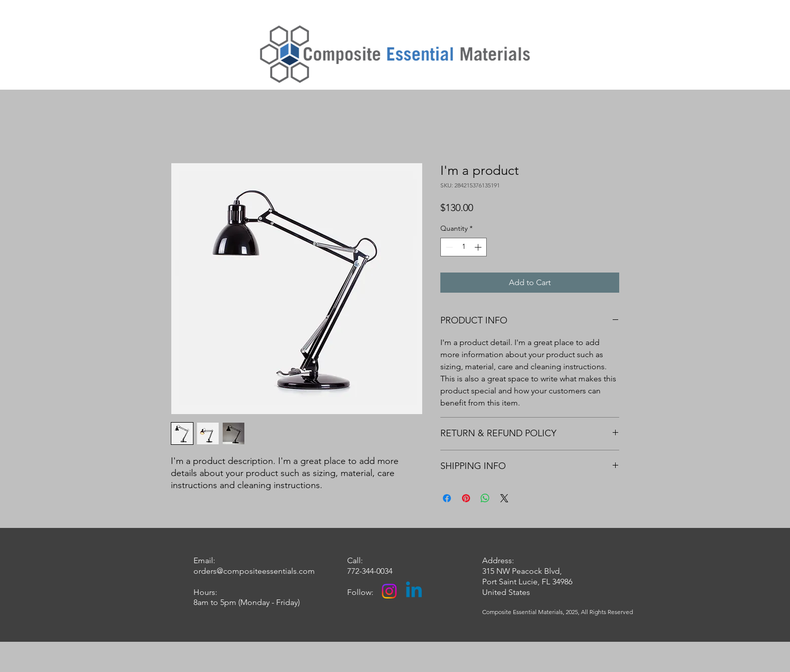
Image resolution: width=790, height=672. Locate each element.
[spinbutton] (464, 247)
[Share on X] (504, 498)
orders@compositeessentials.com (254, 571)
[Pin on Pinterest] (466, 498)
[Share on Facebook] (447, 498)
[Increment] (479, 247)
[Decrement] (448, 247)
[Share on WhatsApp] (485, 498)
